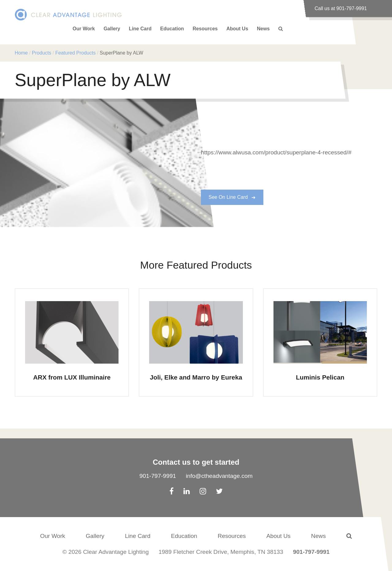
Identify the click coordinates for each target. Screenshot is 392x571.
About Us (237, 29)
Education (172, 29)
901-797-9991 (158, 476)
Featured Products (76, 53)
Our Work (84, 29)
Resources (205, 29)
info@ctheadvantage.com (219, 476)
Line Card (140, 29)
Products (41, 53)
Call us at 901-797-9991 (341, 8)
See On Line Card (228, 197)
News (263, 29)
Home (21, 53)
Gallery (112, 29)
